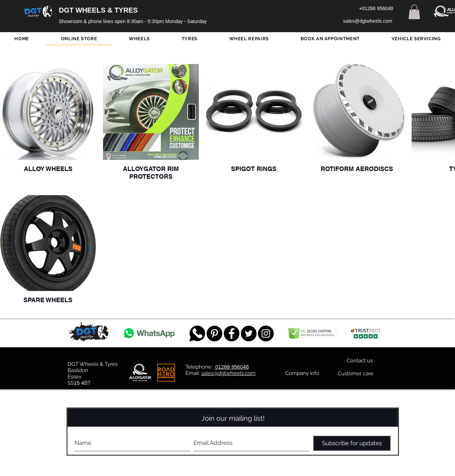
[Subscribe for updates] (352, 443)
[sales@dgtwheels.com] (368, 21)
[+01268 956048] (376, 9)
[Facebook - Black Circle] (232, 333)
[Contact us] (360, 361)
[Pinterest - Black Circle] (214, 333)
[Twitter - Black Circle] (249, 333)
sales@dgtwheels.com (228, 373)
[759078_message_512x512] (197, 333)
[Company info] (302, 373)
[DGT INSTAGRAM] (266, 333)
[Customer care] (355, 374)
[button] (414, 12)
